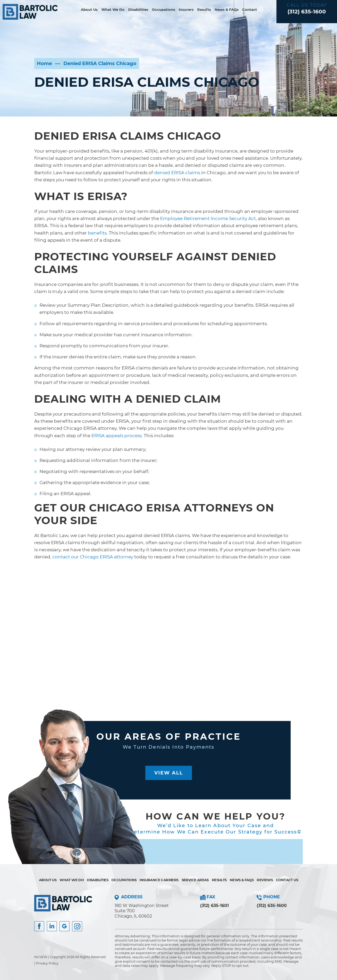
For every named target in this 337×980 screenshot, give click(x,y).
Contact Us (287, 880)
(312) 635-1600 (307, 12)
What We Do (113, 9)
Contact (250, 9)
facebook (39, 926)
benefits (97, 233)
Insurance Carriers (159, 880)
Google (65, 926)
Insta (52, 926)
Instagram (77, 926)
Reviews (265, 880)
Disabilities (138, 9)
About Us (89, 9)
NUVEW (41, 957)
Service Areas (195, 880)
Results (204, 9)
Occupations (163, 9)
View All (169, 773)
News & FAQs (227, 9)
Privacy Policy (47, 963)
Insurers (186, 9)
